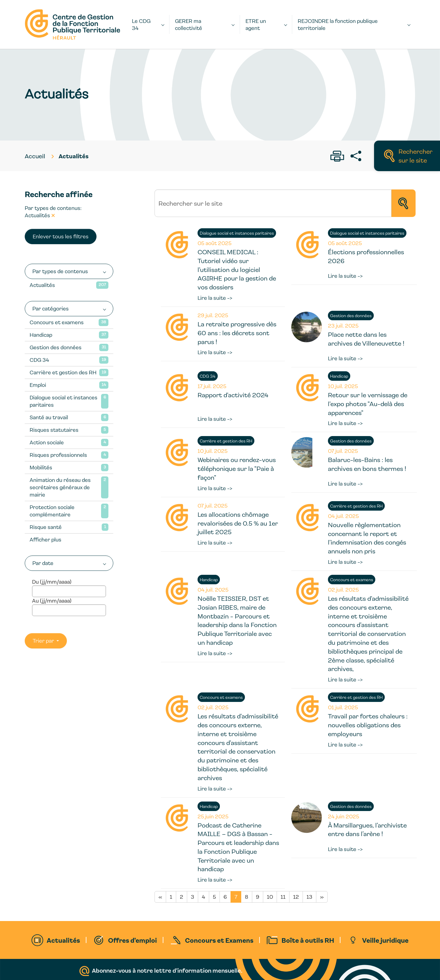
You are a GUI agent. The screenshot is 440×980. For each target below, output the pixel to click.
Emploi (38, 385)
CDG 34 (39, 360)
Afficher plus (45, 540)
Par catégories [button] (51, 308)
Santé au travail (49, 417)
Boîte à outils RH (308, 940)
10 (270, 897)
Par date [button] (43, 563)
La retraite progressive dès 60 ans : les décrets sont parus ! (237, 333)
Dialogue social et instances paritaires (64, 401)
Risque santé (46, 527)
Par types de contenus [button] (60, 271)
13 (309, 897)
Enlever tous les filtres (61, 236)
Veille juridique (385, 940)
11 (283, 897)
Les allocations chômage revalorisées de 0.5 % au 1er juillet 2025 (238, 523)
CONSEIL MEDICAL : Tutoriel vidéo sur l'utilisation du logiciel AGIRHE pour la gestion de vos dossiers (237, 269)
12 (296, 897)
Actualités (42, 285)
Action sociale (47, 442)
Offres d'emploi (133, 940)
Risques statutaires (54, 430)
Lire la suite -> (215, 298)
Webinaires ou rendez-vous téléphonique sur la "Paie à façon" (237, 468)
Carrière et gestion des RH (63, 372)
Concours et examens (57, 322)
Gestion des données (56, 347)
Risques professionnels (58, 455)
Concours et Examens (219, 940)
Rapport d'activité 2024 (233, 395)
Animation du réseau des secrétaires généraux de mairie (60, 487)
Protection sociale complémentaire (52, 511)
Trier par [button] (44, 641)
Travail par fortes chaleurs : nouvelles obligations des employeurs (368, 725)
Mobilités (41, 467)
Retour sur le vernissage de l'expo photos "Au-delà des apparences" (368, 404)
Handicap (41, 335)
